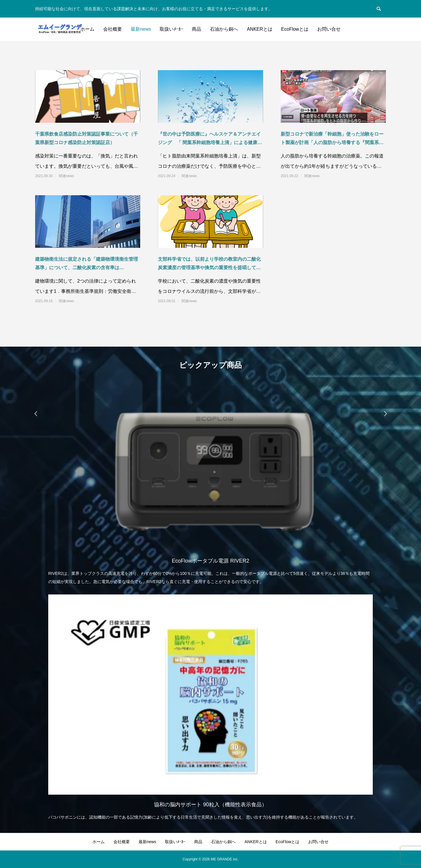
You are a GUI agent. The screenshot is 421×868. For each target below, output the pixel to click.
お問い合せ (329, 29)
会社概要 (113, 29)
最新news (141, 29)
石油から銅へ (224, 29)
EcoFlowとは (295, 29)
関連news (66, 176)
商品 (196, 29)
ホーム (87, 29)
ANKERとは (259, 29)
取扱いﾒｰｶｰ (171, 29)
